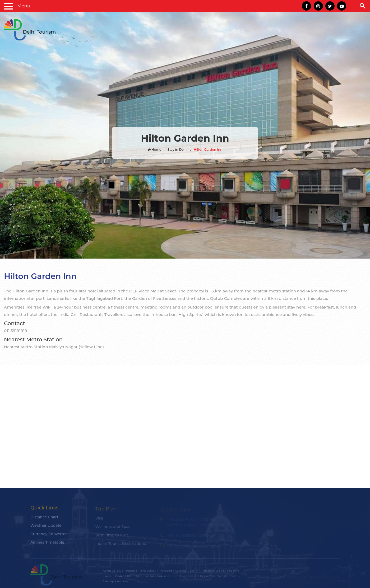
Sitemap (108, 582)
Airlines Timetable (47, 544)
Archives (123, 582)
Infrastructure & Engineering (221, 572)
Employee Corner (185, 577)
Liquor (107, 577)
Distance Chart (44, 519)
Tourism (129, 572)
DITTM (194, 572)
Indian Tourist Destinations (121, 545)
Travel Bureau (147, 572)
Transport (166, 572)
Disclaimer (207, 577)
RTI (129, 577)
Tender (119, 577)
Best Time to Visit (112, 536)
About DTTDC (112, 572)
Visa (99, 520)
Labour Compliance (158, 577)
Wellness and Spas (113, 528)
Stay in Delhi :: (180, 150)
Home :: (157, 150)
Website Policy (227, 577)
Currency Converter (49, 536)
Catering (181, 572)
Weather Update (46, 527)
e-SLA (138, 577)
